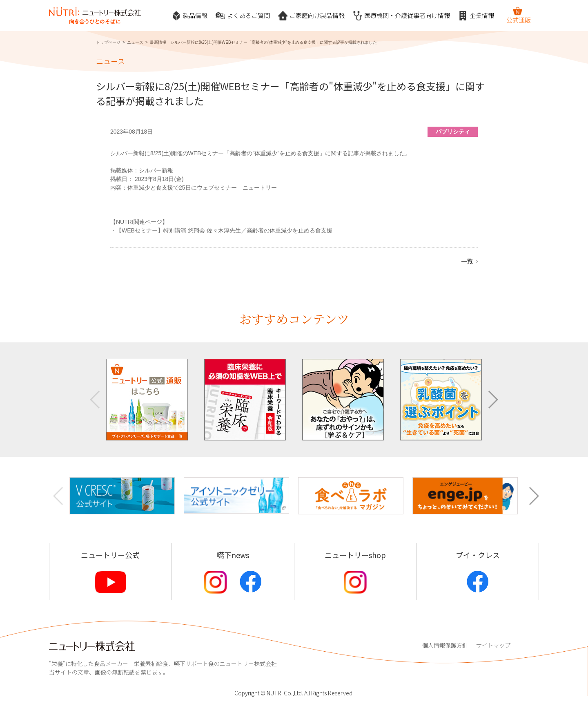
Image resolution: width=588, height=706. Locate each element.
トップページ (108, 42)
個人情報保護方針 (445, 645)
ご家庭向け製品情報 (311, 16)
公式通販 (519, 15)
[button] (493, 400)
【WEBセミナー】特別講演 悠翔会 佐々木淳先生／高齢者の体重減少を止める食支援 (224, 230)
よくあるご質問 (243, 16)
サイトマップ (493, 645)
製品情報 (189, 16)
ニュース (135, 42)
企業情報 (476, 16)
